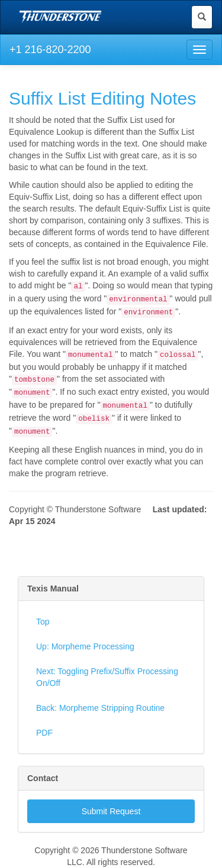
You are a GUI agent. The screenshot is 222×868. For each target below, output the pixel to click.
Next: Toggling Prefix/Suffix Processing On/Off (107, 677)
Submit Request (111, 811)
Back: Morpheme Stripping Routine (100, 708)
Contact (43, 778)
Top (43, 622)
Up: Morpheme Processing (85, 646)
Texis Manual (53, 589)
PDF (44, 733)
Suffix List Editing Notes (102, 98)
